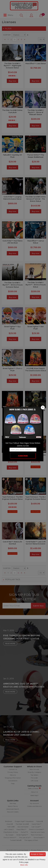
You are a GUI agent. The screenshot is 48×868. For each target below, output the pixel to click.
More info (24, 865)
